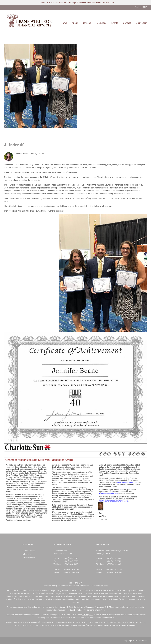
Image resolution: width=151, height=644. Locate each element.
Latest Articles (29, 551)
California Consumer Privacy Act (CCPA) (94, 607)
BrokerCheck (103, 586)
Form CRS (78, 583)
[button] (75, 23)
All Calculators (29, 558)
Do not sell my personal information (89, 610)
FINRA (85, 615)
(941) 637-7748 (141, 7)
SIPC (91, 615)
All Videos (27, 554)
